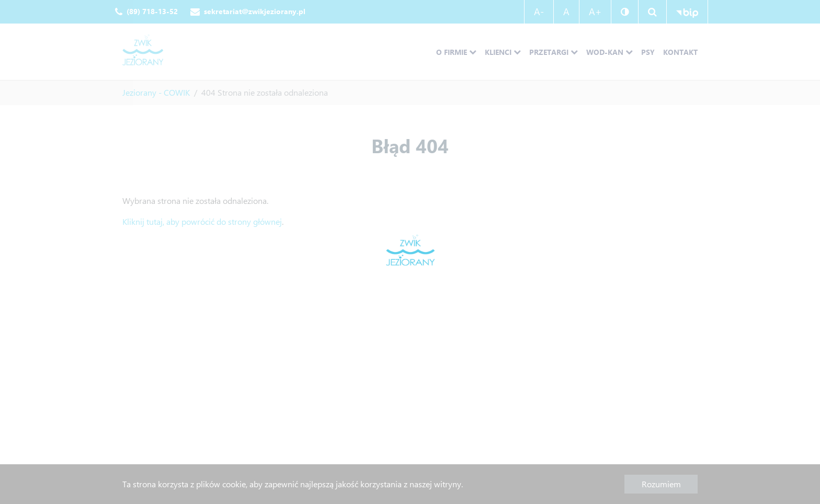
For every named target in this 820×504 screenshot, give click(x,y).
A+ (595, 12)
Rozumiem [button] (661, 484)
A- (539, 12)
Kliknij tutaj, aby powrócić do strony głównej (202, 221)
